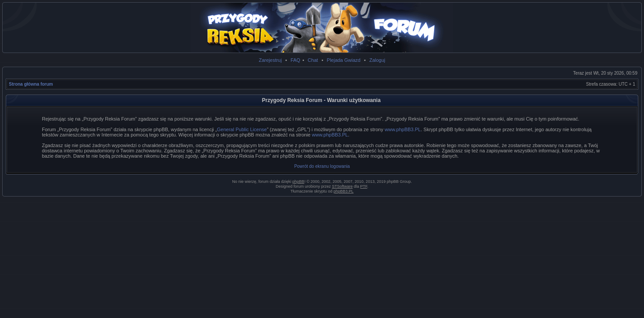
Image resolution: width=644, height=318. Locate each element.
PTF (364, 186)
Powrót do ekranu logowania (322, 166)
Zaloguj (377, 60)
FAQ (296, 60)
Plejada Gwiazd (344, 60)
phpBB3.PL (344, 191)
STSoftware (343, 186)
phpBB (298, 182)
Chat (313, 60)
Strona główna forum (31, 84)
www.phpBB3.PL (403, 129)
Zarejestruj (270, 60)
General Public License (242, 129)
